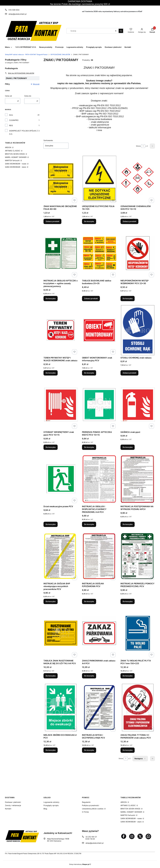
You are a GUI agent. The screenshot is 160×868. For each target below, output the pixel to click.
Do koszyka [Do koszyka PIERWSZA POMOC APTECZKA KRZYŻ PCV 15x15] (89, 447)
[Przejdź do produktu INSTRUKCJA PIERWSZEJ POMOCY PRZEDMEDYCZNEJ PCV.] (138, 556)
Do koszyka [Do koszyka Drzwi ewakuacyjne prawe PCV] (51, 524)
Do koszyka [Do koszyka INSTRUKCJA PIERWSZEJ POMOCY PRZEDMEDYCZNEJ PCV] (128, 601)
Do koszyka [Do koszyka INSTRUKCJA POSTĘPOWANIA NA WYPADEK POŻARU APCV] (128, 524)
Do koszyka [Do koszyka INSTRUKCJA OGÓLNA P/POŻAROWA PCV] (89, 601)
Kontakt (8, 809)
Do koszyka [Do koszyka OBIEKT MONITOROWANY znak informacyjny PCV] (89, 373)
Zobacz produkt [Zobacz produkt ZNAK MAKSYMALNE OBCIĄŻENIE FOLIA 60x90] (52, 221)
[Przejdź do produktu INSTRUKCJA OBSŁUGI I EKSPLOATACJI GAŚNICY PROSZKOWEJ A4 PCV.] (99, 479)
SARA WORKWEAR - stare (16, 167)
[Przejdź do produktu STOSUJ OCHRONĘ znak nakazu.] (138, 330)
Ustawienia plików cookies (93, 809)
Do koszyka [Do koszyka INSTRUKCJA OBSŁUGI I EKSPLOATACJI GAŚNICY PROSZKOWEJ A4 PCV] (89, 524)
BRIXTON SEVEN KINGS (15, 154)
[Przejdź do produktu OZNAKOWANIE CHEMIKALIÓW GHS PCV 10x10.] (138, 179)
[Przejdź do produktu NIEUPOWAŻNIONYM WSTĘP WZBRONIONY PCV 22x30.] (138, 253)
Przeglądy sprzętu (51, 805)
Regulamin (86, 802)
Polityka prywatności (90, 805)
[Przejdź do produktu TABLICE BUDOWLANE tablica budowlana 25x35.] (99, 253)
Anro (11, 115)
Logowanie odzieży (51, 802)
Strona (138, 146)
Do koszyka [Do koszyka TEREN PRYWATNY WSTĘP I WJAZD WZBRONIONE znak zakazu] (51, 373)
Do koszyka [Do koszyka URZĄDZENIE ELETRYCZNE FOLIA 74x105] (89, 221)
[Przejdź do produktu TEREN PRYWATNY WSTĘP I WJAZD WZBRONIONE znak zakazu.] (61, 330)
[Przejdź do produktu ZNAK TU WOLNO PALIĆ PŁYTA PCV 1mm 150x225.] (138, 633)
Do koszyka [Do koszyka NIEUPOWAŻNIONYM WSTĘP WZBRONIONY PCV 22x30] (128, 298)
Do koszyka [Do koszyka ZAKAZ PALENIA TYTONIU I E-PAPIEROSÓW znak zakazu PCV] (128, 750)
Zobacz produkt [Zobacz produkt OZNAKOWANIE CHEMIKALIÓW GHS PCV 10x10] (129, 221)
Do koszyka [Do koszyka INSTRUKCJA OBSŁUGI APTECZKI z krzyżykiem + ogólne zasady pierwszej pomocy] (51, 298)
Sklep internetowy (79, 864)
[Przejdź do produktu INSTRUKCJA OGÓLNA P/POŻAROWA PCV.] (99, 556)
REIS (11, 125)
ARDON (8, 147)
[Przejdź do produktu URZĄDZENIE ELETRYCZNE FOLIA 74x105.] (99, 179)
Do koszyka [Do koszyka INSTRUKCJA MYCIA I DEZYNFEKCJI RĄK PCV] (89, 750)
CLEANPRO (14, 120)
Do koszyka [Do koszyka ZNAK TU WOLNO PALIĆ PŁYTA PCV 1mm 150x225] (128, 676)
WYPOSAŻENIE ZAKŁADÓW (60, 54)
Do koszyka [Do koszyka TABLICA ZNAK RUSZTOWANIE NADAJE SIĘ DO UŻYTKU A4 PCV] (51, 676)
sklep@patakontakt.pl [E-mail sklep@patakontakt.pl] (17, 14)
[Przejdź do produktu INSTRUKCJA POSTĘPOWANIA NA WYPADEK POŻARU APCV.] (138, 479)
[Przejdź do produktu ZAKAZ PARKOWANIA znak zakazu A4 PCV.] (99, 633)
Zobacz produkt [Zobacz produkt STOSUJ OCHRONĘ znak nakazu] (129, 373)
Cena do (28, 96)
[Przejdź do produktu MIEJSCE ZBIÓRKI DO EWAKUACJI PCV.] (61, 708)
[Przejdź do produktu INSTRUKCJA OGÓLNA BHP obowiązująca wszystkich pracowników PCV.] (61, 556)
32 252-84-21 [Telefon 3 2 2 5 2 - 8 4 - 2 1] (91, 837)
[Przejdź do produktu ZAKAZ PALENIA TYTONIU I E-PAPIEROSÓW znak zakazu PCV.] (138, 708)
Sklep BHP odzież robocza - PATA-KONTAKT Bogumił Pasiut (26, 54)
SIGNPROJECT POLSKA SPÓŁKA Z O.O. (23, 132)
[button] (121, 31)
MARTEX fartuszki (13, 160)
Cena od (8, 96)
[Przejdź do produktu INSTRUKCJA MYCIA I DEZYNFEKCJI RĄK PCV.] (99, 708)
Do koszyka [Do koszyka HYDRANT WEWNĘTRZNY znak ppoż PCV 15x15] (51, 447)
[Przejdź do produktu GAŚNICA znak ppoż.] (138, 405)
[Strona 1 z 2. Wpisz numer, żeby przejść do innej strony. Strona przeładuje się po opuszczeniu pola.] (143, 146)
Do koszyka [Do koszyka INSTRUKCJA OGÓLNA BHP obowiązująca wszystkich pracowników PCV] (51, 601)
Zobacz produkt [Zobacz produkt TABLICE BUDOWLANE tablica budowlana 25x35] (91, 298)
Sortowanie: (48, 140)
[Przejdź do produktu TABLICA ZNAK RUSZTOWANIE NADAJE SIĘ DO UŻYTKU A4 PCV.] (61, 633)
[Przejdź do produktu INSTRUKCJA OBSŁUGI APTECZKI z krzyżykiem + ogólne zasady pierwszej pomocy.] (61, 253)
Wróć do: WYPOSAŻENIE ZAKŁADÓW (20, 73)
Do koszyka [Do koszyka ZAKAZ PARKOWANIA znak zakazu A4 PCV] (89, 676)
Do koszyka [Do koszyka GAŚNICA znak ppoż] (128, 447)
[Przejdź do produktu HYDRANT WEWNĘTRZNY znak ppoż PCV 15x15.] (61, 405)
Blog (45, 809)
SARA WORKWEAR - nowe (16, 164)
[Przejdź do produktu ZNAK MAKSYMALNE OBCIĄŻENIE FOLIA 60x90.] (61, 179)
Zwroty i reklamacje (13, 805)
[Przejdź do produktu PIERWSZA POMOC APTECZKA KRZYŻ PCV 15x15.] (99, 405)
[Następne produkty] (140, 759)
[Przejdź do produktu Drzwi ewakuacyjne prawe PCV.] (61, 479)
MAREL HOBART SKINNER (16, 157)
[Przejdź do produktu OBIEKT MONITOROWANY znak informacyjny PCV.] (99, 330)
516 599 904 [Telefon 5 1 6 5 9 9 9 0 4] (14, 10)
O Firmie (85, 812)
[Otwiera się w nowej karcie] (124, 836)
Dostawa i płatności (13, 802)
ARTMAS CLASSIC (13, 151)
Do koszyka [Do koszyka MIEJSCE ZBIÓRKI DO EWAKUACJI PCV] (51, 750)
